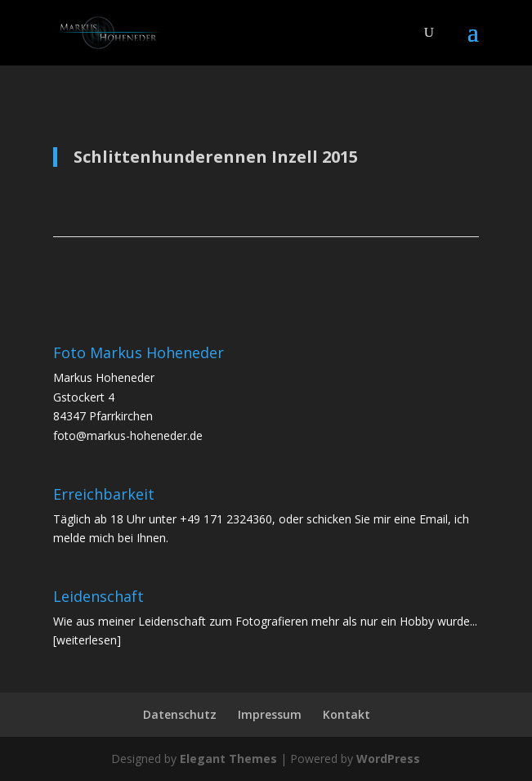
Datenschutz (180, 714)
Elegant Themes (228, 759)
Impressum (270, 714)
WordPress (388, 759)
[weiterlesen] (87, 640)
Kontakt (346, 714)
